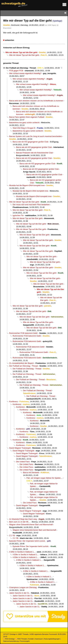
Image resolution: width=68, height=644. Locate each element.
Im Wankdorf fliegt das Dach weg (23, 519)
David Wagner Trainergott (20, 448)
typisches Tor (18, 215)
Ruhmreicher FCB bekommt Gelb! (23, 333)
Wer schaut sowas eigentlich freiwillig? (25, 73)
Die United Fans (23, 462)
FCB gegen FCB (16, 71)
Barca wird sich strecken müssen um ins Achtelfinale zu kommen (36, 101)
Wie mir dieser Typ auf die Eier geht (24, 55)
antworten (10, 40)
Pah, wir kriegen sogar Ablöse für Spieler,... (44, 478)
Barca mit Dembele (31, 473)
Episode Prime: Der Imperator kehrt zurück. (27, 541)
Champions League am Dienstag (23, 587)
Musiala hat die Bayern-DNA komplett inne (27, 185)
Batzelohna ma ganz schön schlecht (24, 122)
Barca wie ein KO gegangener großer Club (30, 142)
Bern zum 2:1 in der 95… (20, 522)
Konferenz (14, 402)
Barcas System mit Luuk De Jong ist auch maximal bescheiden (36, 136)
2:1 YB (12, 535)
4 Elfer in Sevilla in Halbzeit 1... (22, 552)
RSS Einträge (9, 639)
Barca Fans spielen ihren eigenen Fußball (27, 117)
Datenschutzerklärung (11, 641)
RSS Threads (21, 639)
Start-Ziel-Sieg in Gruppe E (24, 128)
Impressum (39, 639)
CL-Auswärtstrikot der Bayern (21, 363)
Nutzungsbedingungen (52, 639)
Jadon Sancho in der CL (19, 593)
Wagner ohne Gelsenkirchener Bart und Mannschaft (31, 525)
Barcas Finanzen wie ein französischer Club (34, 153)
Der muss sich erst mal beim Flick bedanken (31, 205)
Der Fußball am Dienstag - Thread (21, 68)
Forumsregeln (25, 641)
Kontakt (31, 639)
